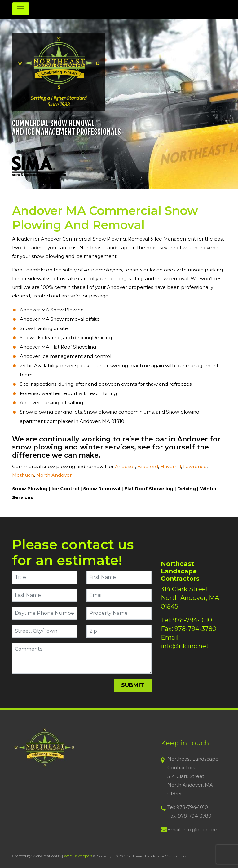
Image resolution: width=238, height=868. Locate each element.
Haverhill (171, 466)
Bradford (148, 466)
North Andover (55, 475)
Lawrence (195, 466)
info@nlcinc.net (185, 646)
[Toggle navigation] (21, 9)
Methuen (23, 475)
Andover (125, 466)
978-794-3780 (195, 629)
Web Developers (78, 856)
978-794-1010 (192, 620)
